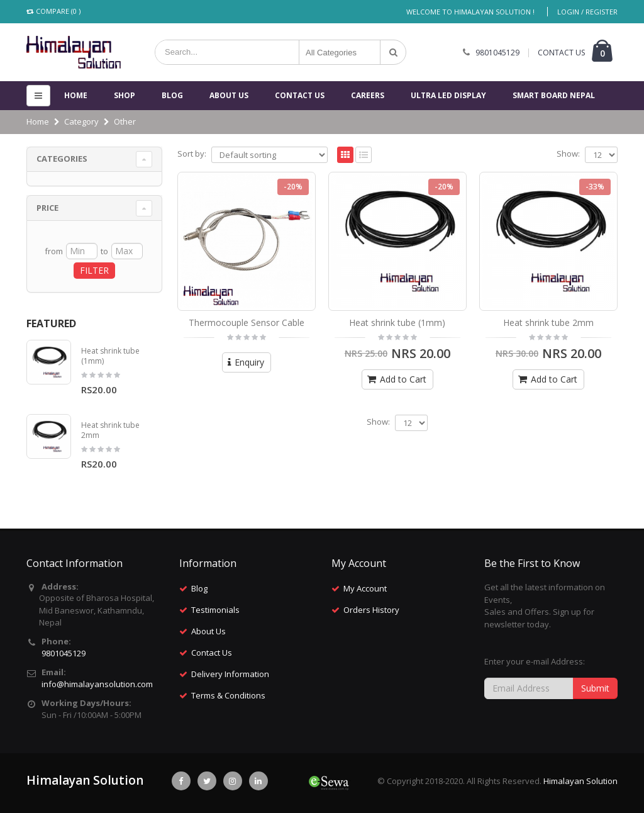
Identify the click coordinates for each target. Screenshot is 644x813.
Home (76, 95)
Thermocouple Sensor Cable (247, 322)
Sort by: (192, 154)
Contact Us (212, 653)
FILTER (94, 270)
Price (47, 208)
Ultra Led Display (448, 95)
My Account (365, 588)
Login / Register (587, 12)
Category (81, 121)
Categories (62, 159)
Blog (172, 95)
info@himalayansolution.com (97, 684)
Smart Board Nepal (554, 95)
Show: (568, 154)
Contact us (300, 95)
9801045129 (497, 53)
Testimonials (215, 610)
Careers (368, 95)
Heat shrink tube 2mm (548, 322)
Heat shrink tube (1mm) (397, 322)
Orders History (371, 610)
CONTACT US (561, 53)
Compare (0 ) (53, 11)
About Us (229, 95)
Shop (125, 95)
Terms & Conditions (228, 695)
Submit (595, 688)
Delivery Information (230, 674)
